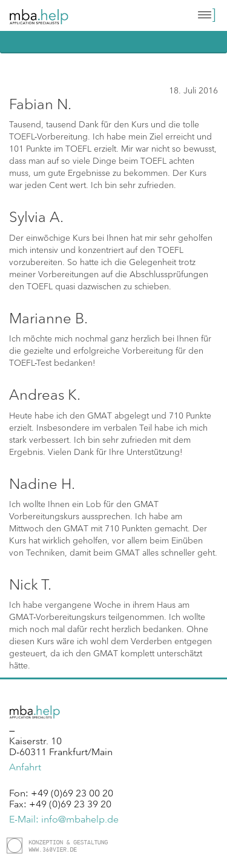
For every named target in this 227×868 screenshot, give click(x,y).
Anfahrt (25, 767)
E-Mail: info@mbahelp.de (64, 819)
